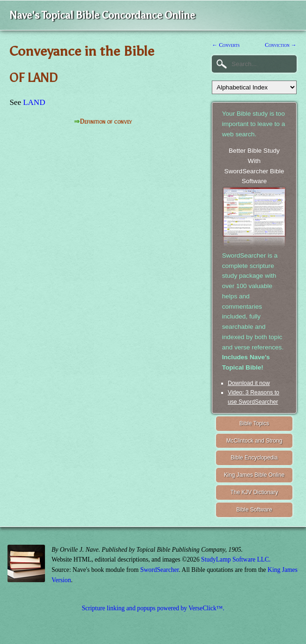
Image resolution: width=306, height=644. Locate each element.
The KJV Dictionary (254, 492)
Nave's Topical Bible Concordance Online (102, 15)
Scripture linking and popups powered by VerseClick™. (153, 608)
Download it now (249, 383)
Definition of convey (106, 122)
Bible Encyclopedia (254, 458)
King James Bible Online (254, 475)
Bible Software (254, 510)
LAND (34, 102)
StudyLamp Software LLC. (236, 559)
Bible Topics (254, 423)
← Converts (226, 45)
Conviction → (280, 45)
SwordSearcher (159, 570)
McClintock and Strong (254, 441)
